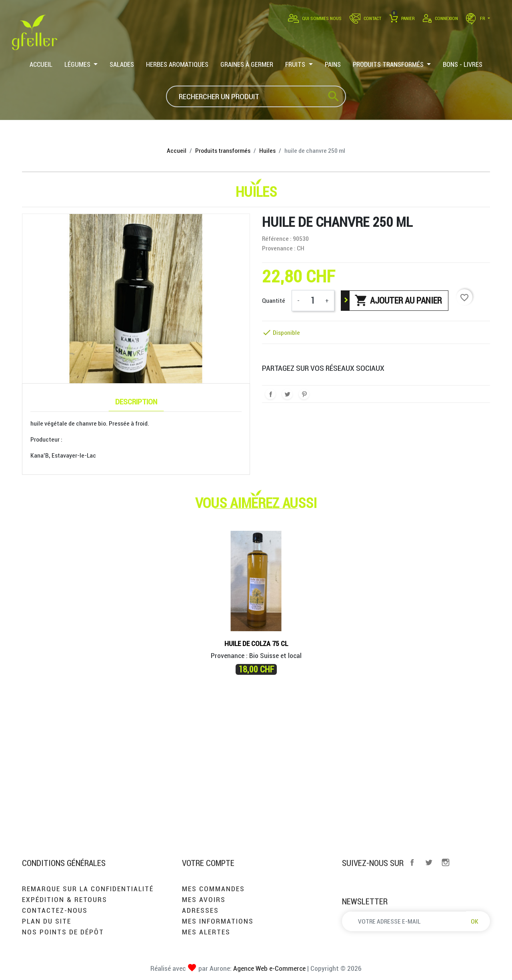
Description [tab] (136, 401)
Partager (270, 394)
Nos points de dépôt (63, 932)
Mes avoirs (204, 899)
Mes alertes (206, 932)
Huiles (256, 192)
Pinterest (304, 394)
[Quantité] (312, 301)
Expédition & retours (65, 899)
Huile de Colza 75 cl (256, 643)
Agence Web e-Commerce (269, 968)
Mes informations (218, 921)
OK (475, 921)
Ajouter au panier (398, 300)
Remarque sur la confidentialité (88, 889)
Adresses (200, 910)
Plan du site (47, 921)
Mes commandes (213, 889)
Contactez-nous (55, 910)
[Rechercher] (256, 96)
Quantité (274, 300)
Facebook (412, 862)
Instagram (446, 862)
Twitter (429, 862)
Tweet (287, 394)
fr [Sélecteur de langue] (476, 18)
